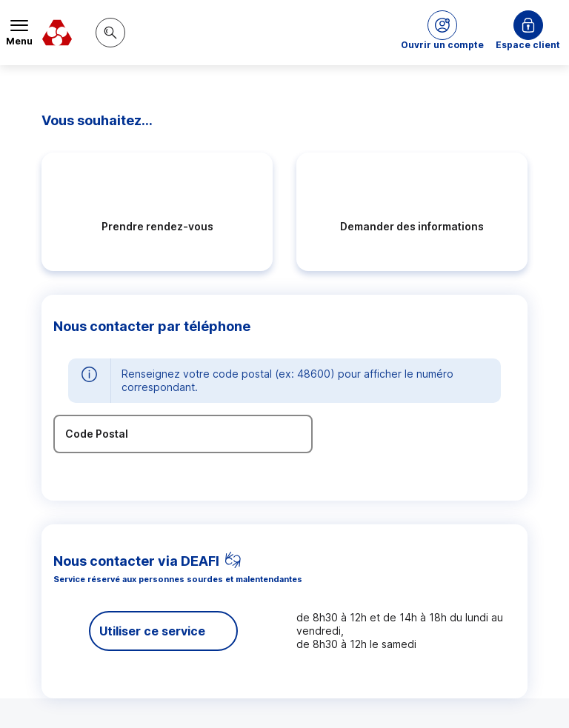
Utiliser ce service (152, 631)
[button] (442, 33)
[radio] (157, 212)
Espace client (528, 45)
